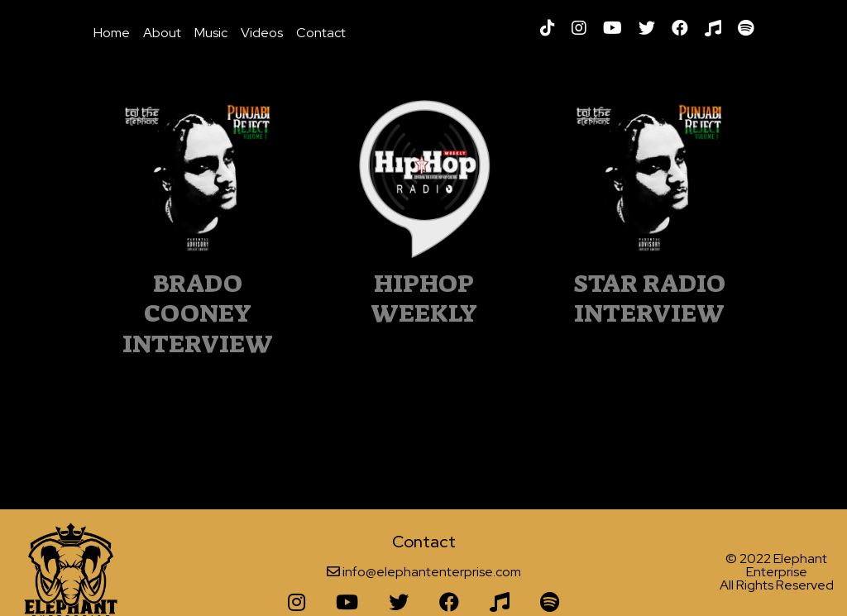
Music (211, 33)
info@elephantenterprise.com (432, 572)
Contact (321, 33)
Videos (262, 33)
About (162, 33)
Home (112, 33)
